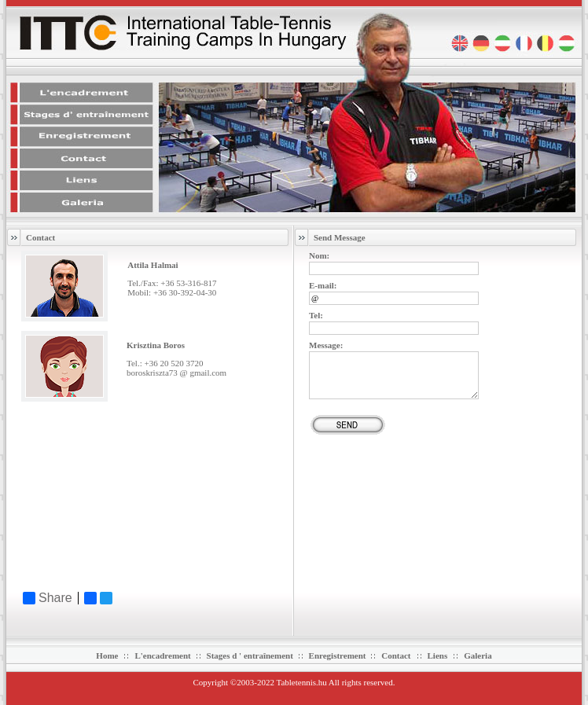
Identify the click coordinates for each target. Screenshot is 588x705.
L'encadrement (164, 655)
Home (107, 655)
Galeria (478, 655)
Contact (396, 655)
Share (48, 598)
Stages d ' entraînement (251, 655)
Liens (438, 655)
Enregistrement (339, 655)
